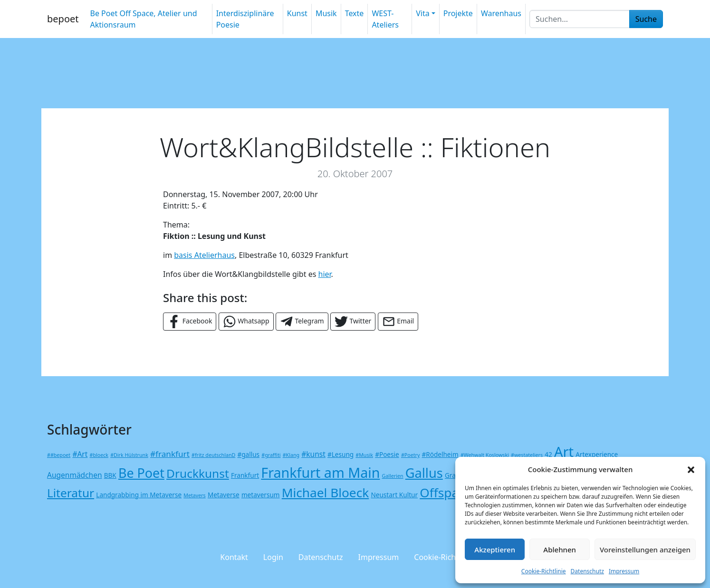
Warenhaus (501, 13)
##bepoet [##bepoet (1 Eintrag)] (59, 455)
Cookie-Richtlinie (544, 571)
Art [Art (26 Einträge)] (564, 451)
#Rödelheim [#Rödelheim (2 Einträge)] (440, 454)
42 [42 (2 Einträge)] (548, 454)
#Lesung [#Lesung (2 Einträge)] (341, 454)
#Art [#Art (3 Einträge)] (80, 454)
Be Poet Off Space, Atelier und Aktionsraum (143, 19)
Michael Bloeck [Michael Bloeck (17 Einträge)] (326, 493)
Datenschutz (587, 571)
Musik (326, 13)
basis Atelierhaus (204, 255)
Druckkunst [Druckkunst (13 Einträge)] (198, 473)
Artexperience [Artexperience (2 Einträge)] (597, 454)
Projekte (458, 13)
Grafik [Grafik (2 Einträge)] (454, 475)
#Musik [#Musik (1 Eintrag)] (364, 455)
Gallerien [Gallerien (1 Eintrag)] (393, 476)
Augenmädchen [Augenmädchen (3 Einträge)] (75, 475)
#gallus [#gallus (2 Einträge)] (248, 454)
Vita (422, 13)
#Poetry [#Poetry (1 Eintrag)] (410, 455)
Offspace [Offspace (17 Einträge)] (446, 493)
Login (273, 557)
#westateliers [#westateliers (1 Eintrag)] (527, 455)
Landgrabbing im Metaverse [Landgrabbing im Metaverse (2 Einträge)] (139, 495)
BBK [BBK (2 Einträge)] (110, 475)
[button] (691, 469)
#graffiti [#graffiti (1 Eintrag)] (271, 455)
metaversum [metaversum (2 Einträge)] (261, 495)
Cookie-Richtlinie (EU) (452, 557)
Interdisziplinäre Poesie (245, 19)
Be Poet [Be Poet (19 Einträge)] (141, 473)
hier (325, 274)
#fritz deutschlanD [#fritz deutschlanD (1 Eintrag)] (213, 455)
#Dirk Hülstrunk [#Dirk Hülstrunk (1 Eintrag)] (129, 455)
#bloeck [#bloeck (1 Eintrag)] (99, 455)
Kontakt (234, 557)
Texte (355, 13)
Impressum (624, 571)
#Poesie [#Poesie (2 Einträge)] (387, 454)
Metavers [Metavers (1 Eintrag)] (194, 495)
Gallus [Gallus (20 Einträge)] (424, 473)
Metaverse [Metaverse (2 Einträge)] (224, 495)
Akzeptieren (495, 550)
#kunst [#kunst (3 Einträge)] (313, 454)
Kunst (297, 13)
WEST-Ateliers (385, 19)
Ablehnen (560, 550)
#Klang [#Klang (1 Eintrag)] (291, 455)
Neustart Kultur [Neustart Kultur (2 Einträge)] (394, 495)
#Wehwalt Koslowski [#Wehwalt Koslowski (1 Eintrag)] (485, 455)
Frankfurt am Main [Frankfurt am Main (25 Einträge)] (320, 472)
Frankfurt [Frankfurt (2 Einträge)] (245, 475)
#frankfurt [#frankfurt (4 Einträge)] (170, 454)
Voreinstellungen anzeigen (645, 550)
